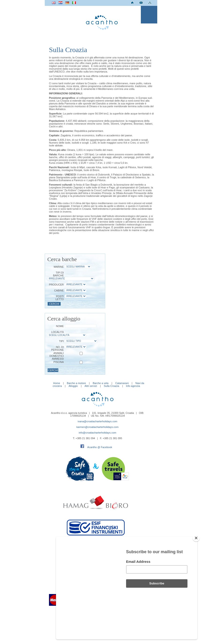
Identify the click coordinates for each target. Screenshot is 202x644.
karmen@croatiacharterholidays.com (97, 427)
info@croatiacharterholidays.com (97, 433)
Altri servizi (91, 386)
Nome (60, 326)
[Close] (196, 563)
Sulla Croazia (111, 386)
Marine (59, 267)
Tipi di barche (58, 274)
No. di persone (57, 348)
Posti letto (60, 298)
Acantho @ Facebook (100, 447)
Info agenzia (133, 386)
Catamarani (122, 383)
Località (58, 332)
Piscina (59, 362)
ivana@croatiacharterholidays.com (98, 421)
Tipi (61, 341)
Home (57, 383)
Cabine (59, 290)
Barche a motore (76, 383)
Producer (56, 285)
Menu (149, 15)
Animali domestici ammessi (57, 356)
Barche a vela (101, 383)
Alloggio (73, 386)
